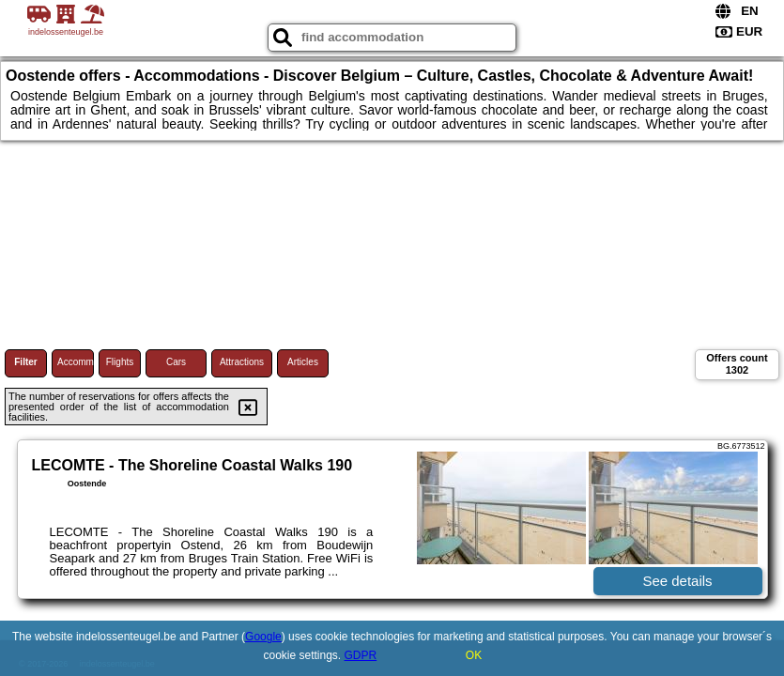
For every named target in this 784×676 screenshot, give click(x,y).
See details (677, 581)
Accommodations (76, 362)
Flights (120, 362)
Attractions (242, 362)
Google (263, 637)
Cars (176, 362)
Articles (303, 362)
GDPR (361, 655)
